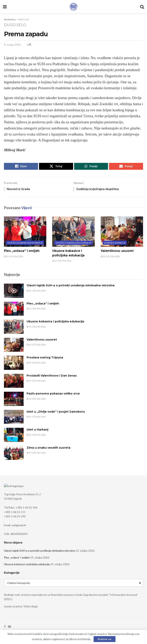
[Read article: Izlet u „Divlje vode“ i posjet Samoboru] (14, 418)
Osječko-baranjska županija (25, 244)
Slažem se (105, 639)
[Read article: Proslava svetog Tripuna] (14, 364)
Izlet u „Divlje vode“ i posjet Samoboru (56, 413)
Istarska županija (115, 244)
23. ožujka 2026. (36, 292)
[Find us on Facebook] (5, 627)
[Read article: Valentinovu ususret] (122, 233)
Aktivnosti (24, 19)
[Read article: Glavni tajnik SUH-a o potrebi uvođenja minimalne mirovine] (14, 292)
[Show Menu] (5, 7)
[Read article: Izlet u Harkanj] (14, 436)
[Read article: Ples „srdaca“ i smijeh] (25, 233)
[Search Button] (142, 7)
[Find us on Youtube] (9, 627)
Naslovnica (10, 19)
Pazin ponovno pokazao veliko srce (53, 395)
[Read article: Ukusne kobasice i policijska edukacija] (73, 233)
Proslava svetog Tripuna (45, 359)
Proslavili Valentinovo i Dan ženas (52, 377)
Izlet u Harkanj (37, 431)
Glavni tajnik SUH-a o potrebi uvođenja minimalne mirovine (71, 287)
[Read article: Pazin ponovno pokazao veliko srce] (14, 400)
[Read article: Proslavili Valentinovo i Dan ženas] (14, 382)
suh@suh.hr (19, 526)
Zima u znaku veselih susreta (48, 449)
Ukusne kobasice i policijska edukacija (55, 323)
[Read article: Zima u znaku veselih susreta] (14, 454)
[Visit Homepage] (73, 7)
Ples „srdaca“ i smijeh (22, 252)
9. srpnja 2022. (13, 45)
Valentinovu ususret (117, 252)
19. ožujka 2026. (14, 257)
